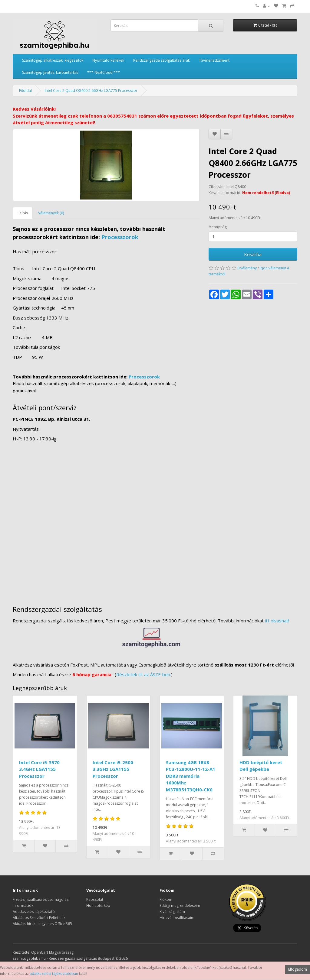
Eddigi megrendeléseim (180, 905)
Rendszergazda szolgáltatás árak (162, 60)
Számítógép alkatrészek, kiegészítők (53, 60)
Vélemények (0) (51, 213)
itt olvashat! (277, 621)
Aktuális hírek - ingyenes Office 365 (42, 924)
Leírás (23, 213)
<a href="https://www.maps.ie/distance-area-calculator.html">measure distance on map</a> (155, 521)
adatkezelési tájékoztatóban (54, 974)
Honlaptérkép (98, 905)
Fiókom (166, 899)
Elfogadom (298, 969)
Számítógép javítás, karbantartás (50, 72)
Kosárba (253, 254)
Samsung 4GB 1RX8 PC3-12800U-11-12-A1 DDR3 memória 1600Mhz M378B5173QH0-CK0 (191, 776)
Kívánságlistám (172, 912)
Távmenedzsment (214, 60)
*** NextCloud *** (104, 72)
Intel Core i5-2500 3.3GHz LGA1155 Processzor (113, 769)
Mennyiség (218, 227)
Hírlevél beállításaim (177, 918)
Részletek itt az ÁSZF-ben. (144, 674)
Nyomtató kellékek (108, 60)
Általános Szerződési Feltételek (39, 918)
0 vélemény (247, 268)
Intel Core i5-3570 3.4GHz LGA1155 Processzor (39, 769)
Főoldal (25, 91)
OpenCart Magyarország (52, 952)
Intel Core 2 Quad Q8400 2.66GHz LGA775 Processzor (91, 91)
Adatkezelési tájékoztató (34, 912)
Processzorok (120, 237)
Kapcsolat (95, 899)
